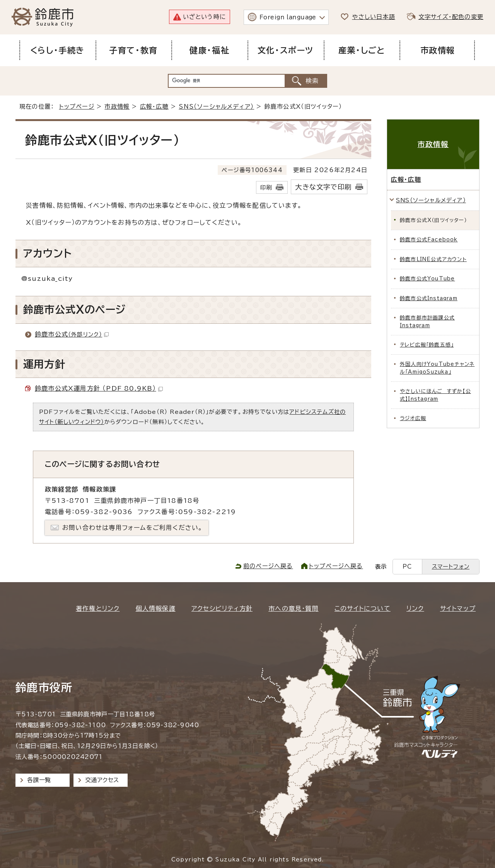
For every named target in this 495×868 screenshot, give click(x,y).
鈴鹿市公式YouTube (427, 279)
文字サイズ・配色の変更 (451, 17)
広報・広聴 (154, 107)
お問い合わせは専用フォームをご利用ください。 (132, 528)
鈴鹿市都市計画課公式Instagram (427, 321)
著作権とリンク (98, 608)
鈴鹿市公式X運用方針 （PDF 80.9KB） (99, 388)
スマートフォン (451, 566)
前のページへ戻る (268, 566)
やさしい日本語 (373, 17)
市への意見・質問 (294, 608)
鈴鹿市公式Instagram (429, 298)
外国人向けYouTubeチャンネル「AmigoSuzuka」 (437, 368)
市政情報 (117, 107)
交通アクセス (102, 780)
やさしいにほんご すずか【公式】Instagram (435, 395)
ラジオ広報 (413, 418)
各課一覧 (39, 780)
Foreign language (288, 17)
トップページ (77, 107)
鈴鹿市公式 (72, 334)
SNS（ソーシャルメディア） (216, 107)
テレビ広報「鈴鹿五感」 (427, 345)
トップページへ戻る (336, 566)
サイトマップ (458, 608)
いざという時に (204, 17)
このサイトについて (363, 608)
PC (407, 566)
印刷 (266, 187)
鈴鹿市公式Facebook (429, 240)
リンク (415, 608)
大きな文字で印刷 (323, 187)
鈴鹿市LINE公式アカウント (433, 259)
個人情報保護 (156, 608)
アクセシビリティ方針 (222, 608)
